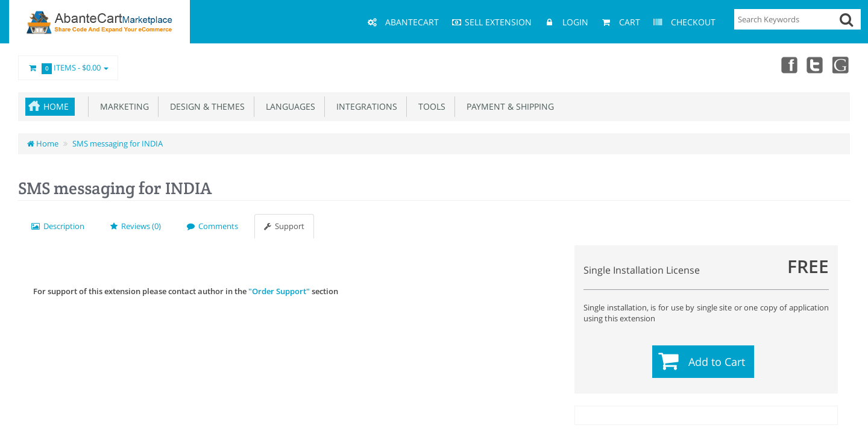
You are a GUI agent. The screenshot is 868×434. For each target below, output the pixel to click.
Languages (288, 106)
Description (58, 226)
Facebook (788, 64)
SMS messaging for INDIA (118, 143)
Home (56, 106)
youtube (841, 64)
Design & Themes (205, 106)
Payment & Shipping (508, 106)
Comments (212, 226)
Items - (68, 68)
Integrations (364, 106)
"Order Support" (279, 291)
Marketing (122, 106)
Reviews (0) (136, 226)
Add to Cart (717, 362)
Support (284, 226)
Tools (429, 106)
